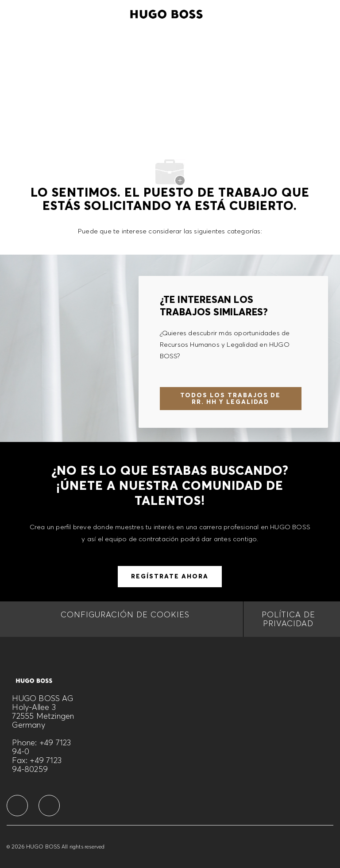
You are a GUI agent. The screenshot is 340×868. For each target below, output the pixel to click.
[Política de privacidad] (288, 619)
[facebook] (17, 806)
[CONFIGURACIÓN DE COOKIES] (125, 619)
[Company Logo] (166, 13)
